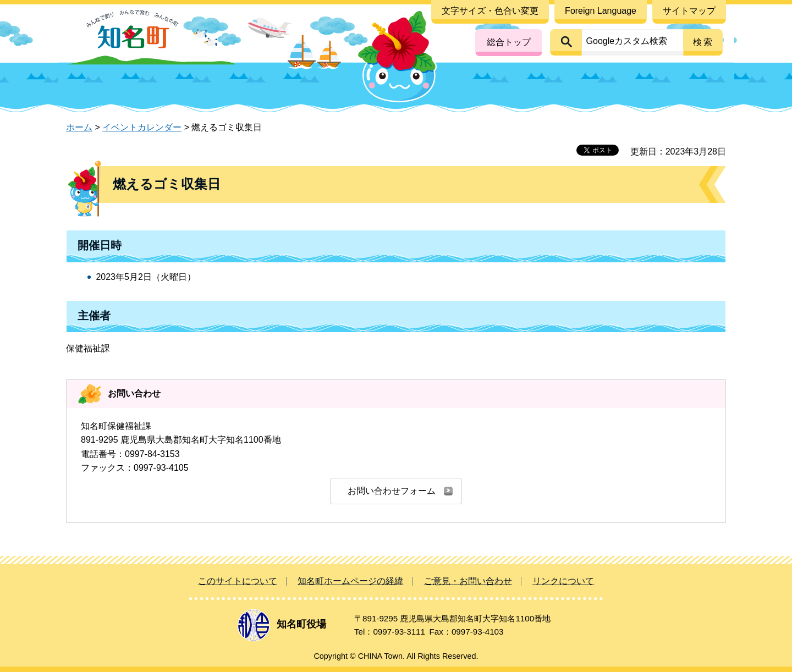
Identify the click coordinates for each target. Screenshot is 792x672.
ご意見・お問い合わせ (468, 581)
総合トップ (509, 42)
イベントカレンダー (142, 127)
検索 (703, 42)
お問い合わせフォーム (392, 491)
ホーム (79, 127)
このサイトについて (238, 581)
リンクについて (563, 581)
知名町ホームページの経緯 (350, 581)
